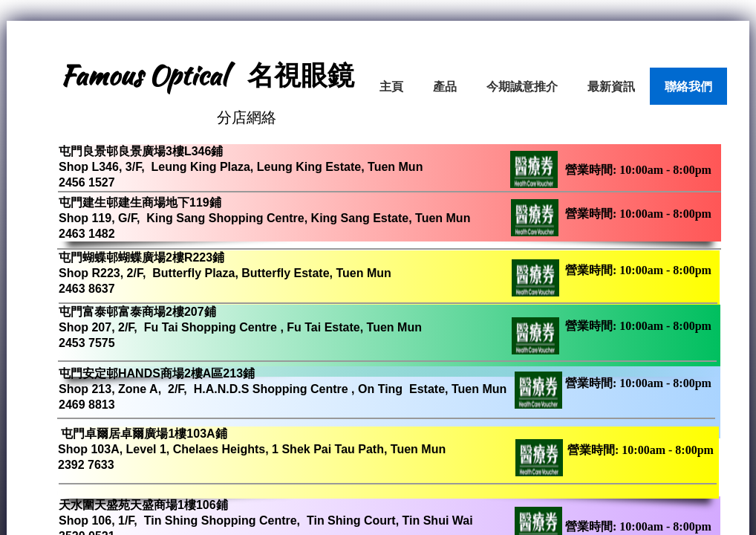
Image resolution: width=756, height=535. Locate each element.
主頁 (391, 86)
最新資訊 (611, 86)
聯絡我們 (688, 86)
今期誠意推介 (522, 86)
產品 (445, 86)
